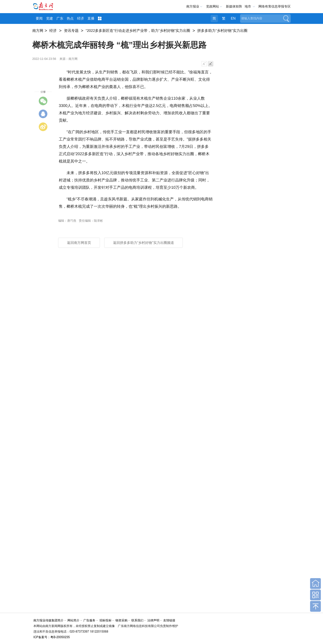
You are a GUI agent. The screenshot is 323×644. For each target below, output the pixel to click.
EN (233, 18)
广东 (60, 18)
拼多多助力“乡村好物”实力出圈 (222, 31)
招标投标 (106, 621)
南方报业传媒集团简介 (48, 621)
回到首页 (315, 584)
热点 (70, 18)
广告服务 (89, 621)
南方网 (38, 31)
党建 (50, 18)
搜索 (286, 19)
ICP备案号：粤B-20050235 (52, 637)
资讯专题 (71, 31)
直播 (91, 18)
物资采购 (121, 621)
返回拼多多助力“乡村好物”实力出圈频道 (144, 243)
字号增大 (211, 64)
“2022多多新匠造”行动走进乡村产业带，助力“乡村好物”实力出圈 (138, 31)
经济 (81, 18)
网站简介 (73, 621)
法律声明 (153, 621)
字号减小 (204, 64)
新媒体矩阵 (234, 6)
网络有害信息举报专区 (275, 6)
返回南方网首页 (79, 243)
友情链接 (169, 621)
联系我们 (137, 621)
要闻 (39, 18)
